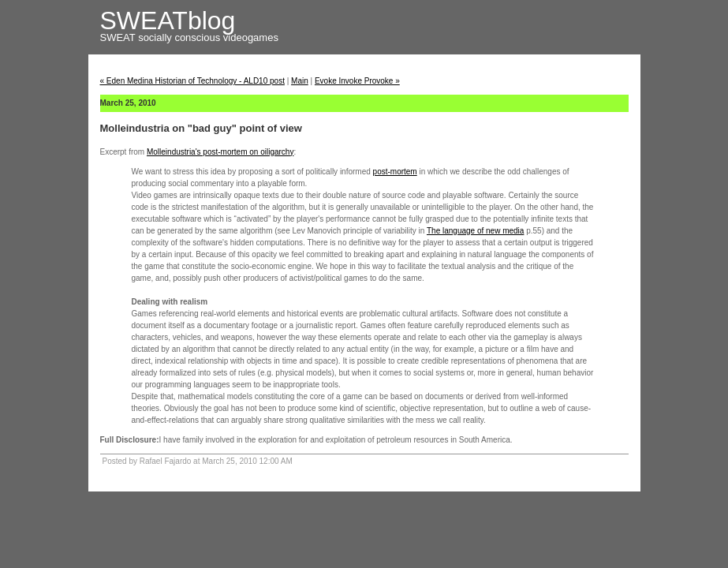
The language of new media (475, 231)
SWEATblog (168, 21)
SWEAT (119, 37)
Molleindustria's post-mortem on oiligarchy (220, 152)
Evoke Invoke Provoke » (357, 81)
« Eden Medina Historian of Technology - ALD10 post (192, 81)
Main (300, 81)
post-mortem (395, 172)
